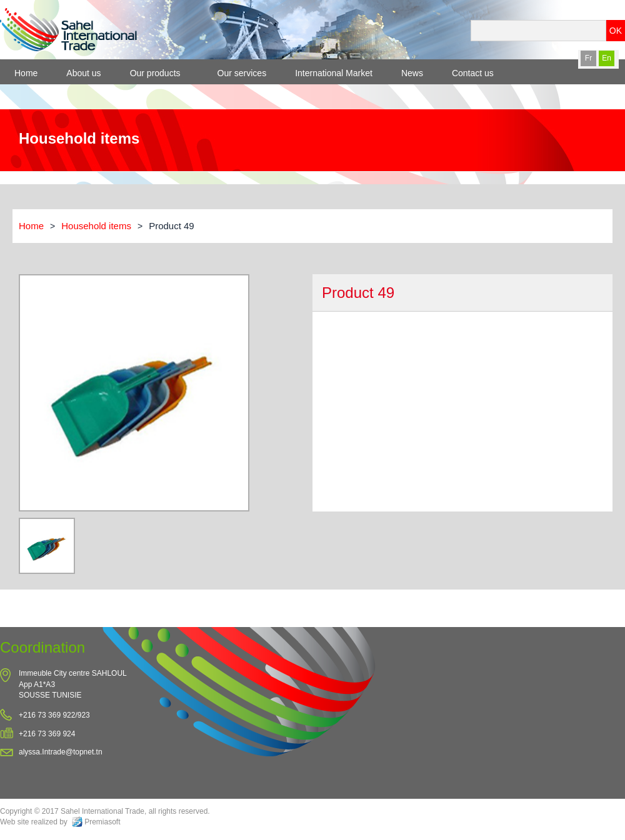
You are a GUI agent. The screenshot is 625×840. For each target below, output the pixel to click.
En (607, 58)
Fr (588, 58)
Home (31, 226)
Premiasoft (102, 822)
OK (616, 31)
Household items (96, 226)
